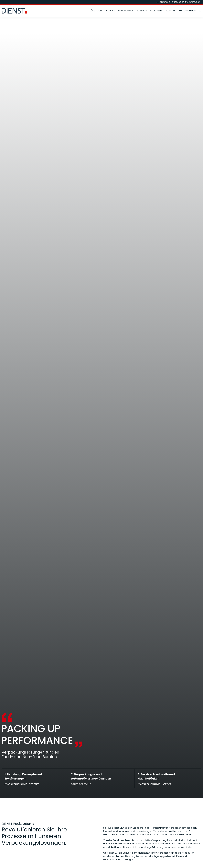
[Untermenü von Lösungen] (103, 11)
